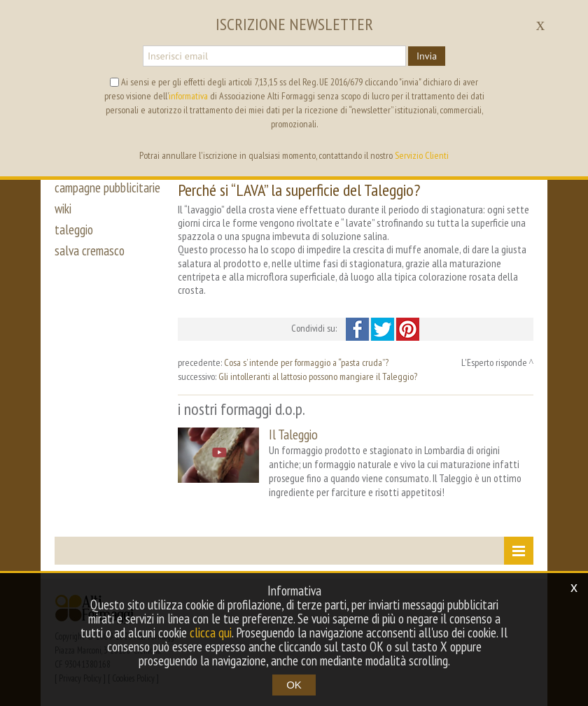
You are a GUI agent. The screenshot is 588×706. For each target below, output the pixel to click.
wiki (63, 209)
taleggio (74, 230)
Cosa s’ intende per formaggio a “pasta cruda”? (306, 362)
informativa (188, 96)
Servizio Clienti (422, 155)
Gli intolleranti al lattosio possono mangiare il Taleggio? (318, 376)
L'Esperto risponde (494, 362)
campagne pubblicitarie (107, 188)
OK (294, 685)
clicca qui (211, 633)
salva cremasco (90, 250)
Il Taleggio (293, 434)
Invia (427, 56)
